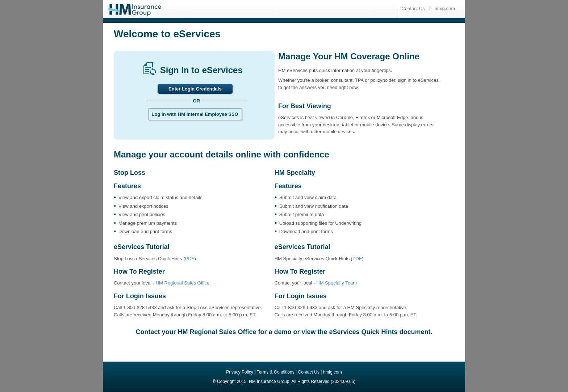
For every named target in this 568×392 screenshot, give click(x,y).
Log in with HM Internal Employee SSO (195, 114)
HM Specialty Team (337, 283)
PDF (190, 259)
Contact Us (413, 9)
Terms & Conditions (276, 372)
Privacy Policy (240, 372)
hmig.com (445, 9)
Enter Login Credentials (195, 89)
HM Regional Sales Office (183, 283)
